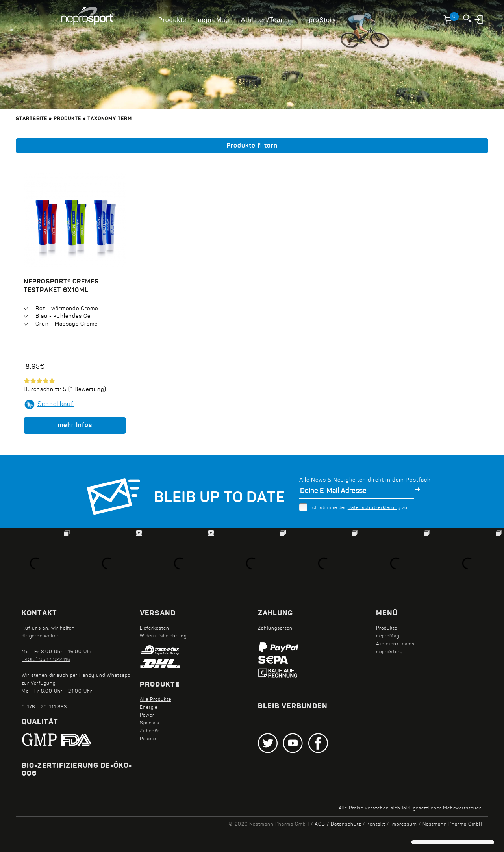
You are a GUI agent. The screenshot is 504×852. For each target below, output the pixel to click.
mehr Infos (75, 426)
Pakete (148, 739)
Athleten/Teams (265, 20)
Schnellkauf (56, 404)
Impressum (404, 824)
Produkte (172, 20)
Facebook (318, 743)
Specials (150, 723)
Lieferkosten (155, 628)
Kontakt (376, 824)
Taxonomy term (110, 119)
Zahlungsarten (275, 628)
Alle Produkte (156, 700)
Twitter (268, 743)
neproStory (319, 20)
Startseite (31, 119)
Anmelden (479, 19)
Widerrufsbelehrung (163, 636)
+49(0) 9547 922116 (46, 660)
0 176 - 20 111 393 (44, 707)
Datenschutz (346, 824)
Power (147, 715)
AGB (320, 824)
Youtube (293, 743)
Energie (149, 708)
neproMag (214, 20)
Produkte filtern (252, 146)
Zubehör (150, 731)
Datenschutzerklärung (374, 508)
